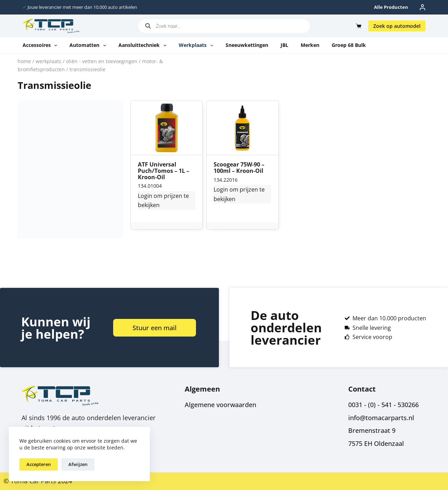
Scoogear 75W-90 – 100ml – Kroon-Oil (239, 168)
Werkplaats (197, 46)
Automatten (89, 46)
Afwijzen (78, 464)
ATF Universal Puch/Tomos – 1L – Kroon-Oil (164, 171)
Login (145, 196)
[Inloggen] (422, 7)
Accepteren (39, 464)
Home (24, 61)
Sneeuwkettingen (247, 45)
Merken (310, 45)
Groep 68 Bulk (349, 45)
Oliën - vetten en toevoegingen (102, 61)
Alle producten (391, 7)
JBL (284, 45)
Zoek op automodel (397, 26)
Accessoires (41, 46)
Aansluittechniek (144, 46)
